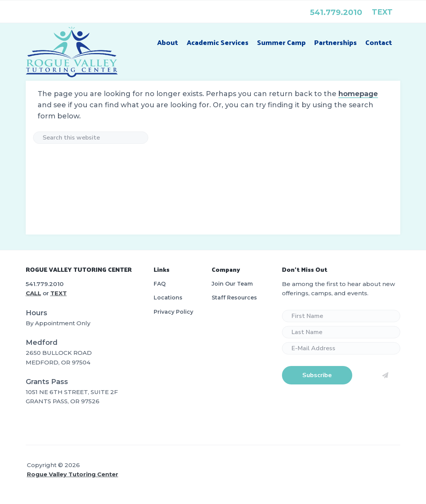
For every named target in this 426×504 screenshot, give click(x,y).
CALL (33, 293)
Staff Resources (234, 298)
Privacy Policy (173, 312)
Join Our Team (232, 284)
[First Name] (341, 316)
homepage (358, 94)
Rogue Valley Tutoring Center (73, 474)
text (382, 12)
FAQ (160, 284)
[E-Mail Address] (341, 348)
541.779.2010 (336, 12)
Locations (168, 298)
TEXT (59, 293)
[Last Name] (341, 332)
